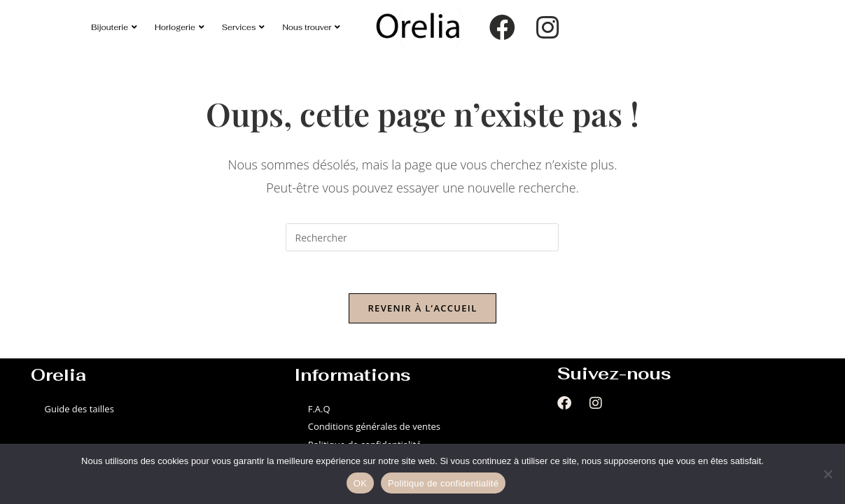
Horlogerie (180, 27)
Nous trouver (311, 27)
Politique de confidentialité (443, 483)
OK (360, 483)
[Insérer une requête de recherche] (422, 237)
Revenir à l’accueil (422, 308)
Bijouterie (114, 27)
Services (244, 27)
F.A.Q (319, 409)
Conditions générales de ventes (374, 426)
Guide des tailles (79, 409)
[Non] (827, 474)
